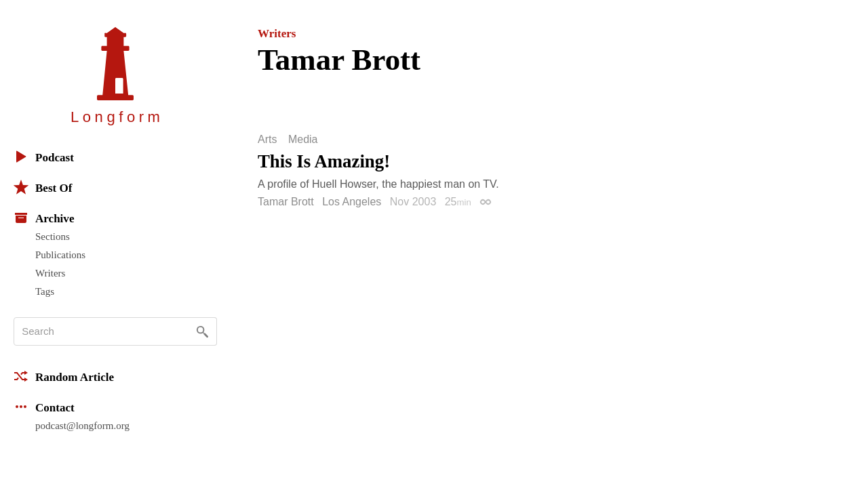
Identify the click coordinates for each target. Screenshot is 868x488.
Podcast (44, 157)
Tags (45, 291)
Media (303, 140)
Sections (53, 237)
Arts (267, 140)
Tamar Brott (286, 202)
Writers (50, 273)
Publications (60, 255)
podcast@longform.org (82, 426)
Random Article (64, 376)
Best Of (43, 187)
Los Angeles (352, 202)
